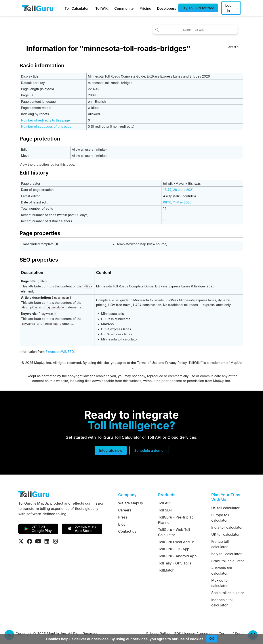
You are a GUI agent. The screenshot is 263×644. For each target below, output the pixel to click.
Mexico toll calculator (220, 583)
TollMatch (166, 570)
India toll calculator (227, 527)
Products (167, 495)
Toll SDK (165, 510)
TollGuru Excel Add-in (176, 542)
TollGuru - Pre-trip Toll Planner (177, 520)
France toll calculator (220, 544)
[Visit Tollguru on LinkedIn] (47, 541)
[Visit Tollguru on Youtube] (38, 541)
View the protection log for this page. (47, 164)
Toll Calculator (77, 8)
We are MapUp (131, 503)
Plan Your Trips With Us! (226, 497)
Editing (234, 47)
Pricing (145, 8)
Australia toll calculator (222, 571)
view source (157, 244)
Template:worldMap (131, 244)
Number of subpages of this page (46, 126)
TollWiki (102, 8)
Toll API (164, 503)
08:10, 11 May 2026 (177, 202)
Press (123, 517)
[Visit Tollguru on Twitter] (21, 541)
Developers (167, 8)
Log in (228, 8)
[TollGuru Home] (38, 8)
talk (177, 196)
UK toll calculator (225, 534)
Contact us (127, 531)
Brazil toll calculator (228, 561)
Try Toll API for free (198, 8)
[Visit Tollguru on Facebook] (30, 541)
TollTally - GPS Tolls (175, 563)
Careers (125, 510)
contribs (189, 196)
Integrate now (111, 450)
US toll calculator (225, 508)
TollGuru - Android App (177, 556)
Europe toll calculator (220, 518)
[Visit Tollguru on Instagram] (55, 541)
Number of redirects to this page (45, 120)
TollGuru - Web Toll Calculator (174, 532)
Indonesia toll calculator (222, 602)
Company (127, 495)
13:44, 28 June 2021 (178, 190)
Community (124, 8)
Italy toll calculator (227, 554)
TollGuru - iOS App (174, 549)
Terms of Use (147, 363)
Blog (122, 524)
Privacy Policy (176, 363)
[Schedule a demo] (149, 450)
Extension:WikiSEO (60, 352)
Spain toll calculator (228, 593)
